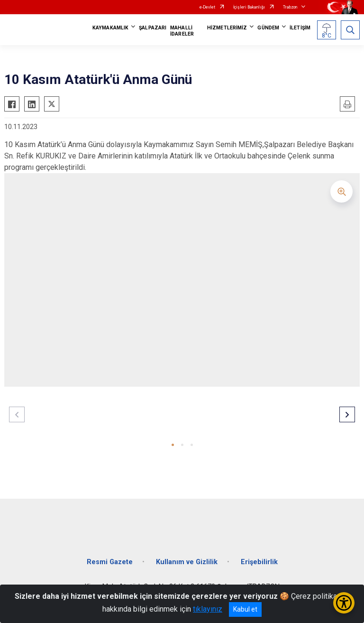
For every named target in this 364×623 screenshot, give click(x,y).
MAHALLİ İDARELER (182, 31)
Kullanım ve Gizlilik (187, 562)
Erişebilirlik (259, 562)
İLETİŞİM (300, 28)
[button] (173, 445)
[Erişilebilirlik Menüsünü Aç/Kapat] (344, 603)
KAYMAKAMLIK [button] (110, 28)
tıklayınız (208, 609)
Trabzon (290, 7)
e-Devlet (207, 7)
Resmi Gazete (110, 562)
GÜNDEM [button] (268, 28)
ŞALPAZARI (153, 28)
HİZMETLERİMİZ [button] (227, 28)
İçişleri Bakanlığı (249, 7)
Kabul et (245, 609)
